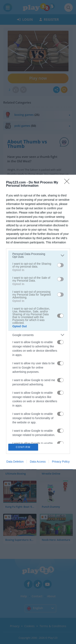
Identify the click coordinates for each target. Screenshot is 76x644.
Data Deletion (15, 462)
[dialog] (38, 322)
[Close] (68, 183)
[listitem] (38, 255)
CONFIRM (23, 447)
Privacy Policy (61, 462)
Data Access (38, 462)
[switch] (60, 265)
